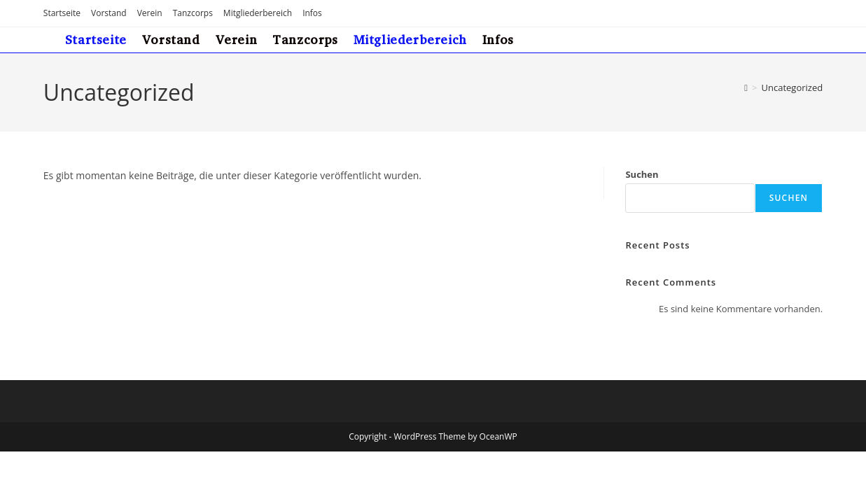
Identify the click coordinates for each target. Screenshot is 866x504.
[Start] (746, 87)
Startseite (62, 13)
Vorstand (109, 13)
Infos (312, 13)
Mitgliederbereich (258, 13)
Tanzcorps (193, 13)
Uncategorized (792, 87)
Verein (150, 13)
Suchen (642, 174)
